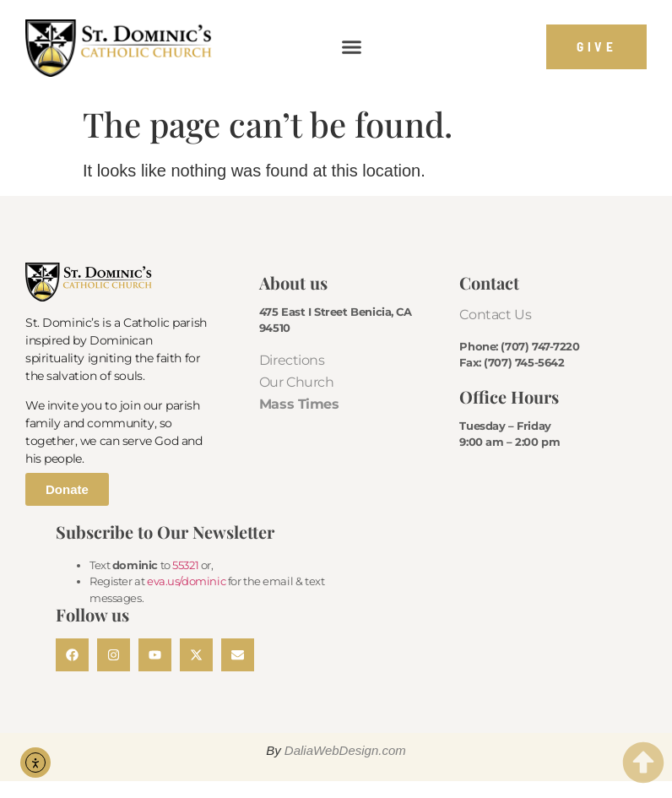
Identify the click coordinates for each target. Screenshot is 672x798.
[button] (352, 47)
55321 (185, 565)
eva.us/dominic (186, 581)
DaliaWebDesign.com (345, 750)
